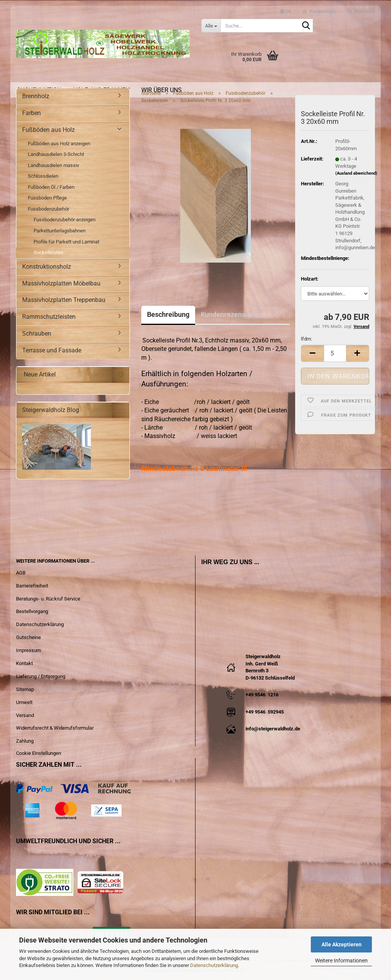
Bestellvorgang (32, 611)
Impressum (28, 650)
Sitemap (25, 689)
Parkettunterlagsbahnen (60, 231)
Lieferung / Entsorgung (41, 676)
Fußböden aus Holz (48, 130)
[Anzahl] (335, 353)
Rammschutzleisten (49, 317)
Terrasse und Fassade (52, 350)
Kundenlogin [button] (319, 10)
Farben (32, 113)
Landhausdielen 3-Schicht (56, 154)
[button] (286, 8)
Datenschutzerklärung (214, 965)
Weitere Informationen (341, 961)
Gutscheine (28, 637)
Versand (25, 715)
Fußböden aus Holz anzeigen (59, 144)
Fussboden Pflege (47, 198)
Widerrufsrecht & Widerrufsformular (55, 728)
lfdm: (306, 339)
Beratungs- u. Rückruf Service (48, 599)
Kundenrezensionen (232, 314)
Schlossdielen (43, 176)
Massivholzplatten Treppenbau (64, 300)
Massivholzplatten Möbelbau (61, 283)
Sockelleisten (48, 252)
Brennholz (36, 96)
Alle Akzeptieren (342, 944)
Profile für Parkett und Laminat (66, 242)
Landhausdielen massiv (53, 165)
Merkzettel (361, 10)
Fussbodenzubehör (48, 209)
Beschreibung (168, 314)
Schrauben (37, 333)
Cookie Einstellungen (39, 753)
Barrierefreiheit (32, 586)
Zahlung (25, 741)
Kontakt (24, 663)
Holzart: (310, 279)
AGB (21, 573)
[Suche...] (211, 26)
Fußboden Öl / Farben (51, 187)
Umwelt (24, 702)
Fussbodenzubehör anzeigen (65, 220)
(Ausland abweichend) (356, 173)
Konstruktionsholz (47, 267)
